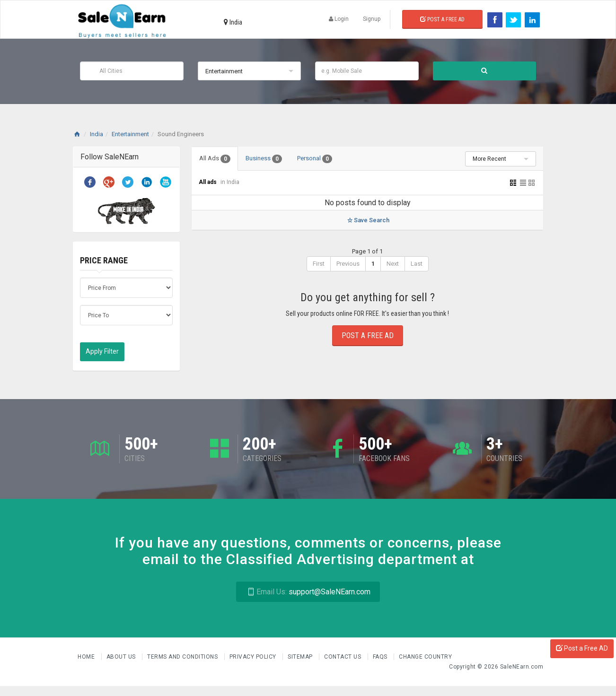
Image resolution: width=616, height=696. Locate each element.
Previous (348, 264)
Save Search (367, 220)
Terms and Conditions (183, 657)
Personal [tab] (315, 159)
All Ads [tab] (215, 159)
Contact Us (343, 657)
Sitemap (301, 657)
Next (393, 264)
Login (339, 19)
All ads (208, 182)
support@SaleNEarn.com (308, 592)
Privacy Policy (254, 657)
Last (417, 264)
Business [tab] (264, 159)
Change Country (425, 657)
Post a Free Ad (442, 19)
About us (122, 657)
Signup (372, 19)
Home (87, 657)
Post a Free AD (582, 648)
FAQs (381, 657)
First (319, 264)
